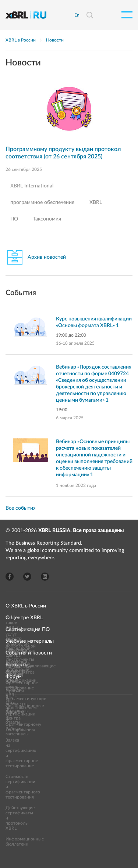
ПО (14, 219)
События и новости (29, 653)
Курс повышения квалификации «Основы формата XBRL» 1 (94, 322)
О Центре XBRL (24, 618)
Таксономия (47, 219)
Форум (14, 677)
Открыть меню (127, 15)
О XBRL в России (26, 606)
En (77, 15)
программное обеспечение (42, 202)
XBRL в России (21, 40)
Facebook (10, 577)
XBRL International (32, 186)
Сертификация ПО (28, 630)
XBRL (96, 202)
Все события (21, 508)
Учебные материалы (30, 641)
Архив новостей (47, 257)
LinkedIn (45, 577)
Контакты (17, 665)
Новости (55, 40)
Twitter (27, 577)
